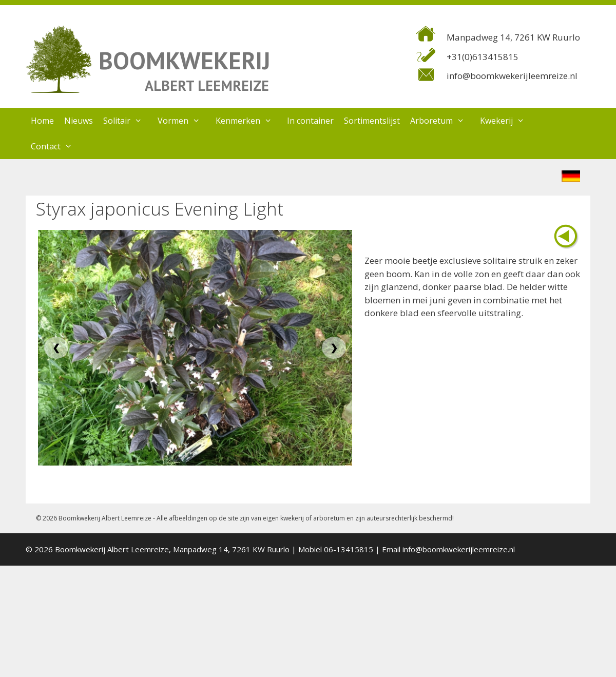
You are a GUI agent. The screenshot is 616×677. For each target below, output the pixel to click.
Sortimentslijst (372, 121)
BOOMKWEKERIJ (184, 60)
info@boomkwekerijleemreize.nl (512, 76)
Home (42, 121)
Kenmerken (249, 121)
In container (310, 121)
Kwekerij (507, 121)
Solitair (128, 121)
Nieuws (79, 121)
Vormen (184, 121)
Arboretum (442, 121)
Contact (57, 146)
